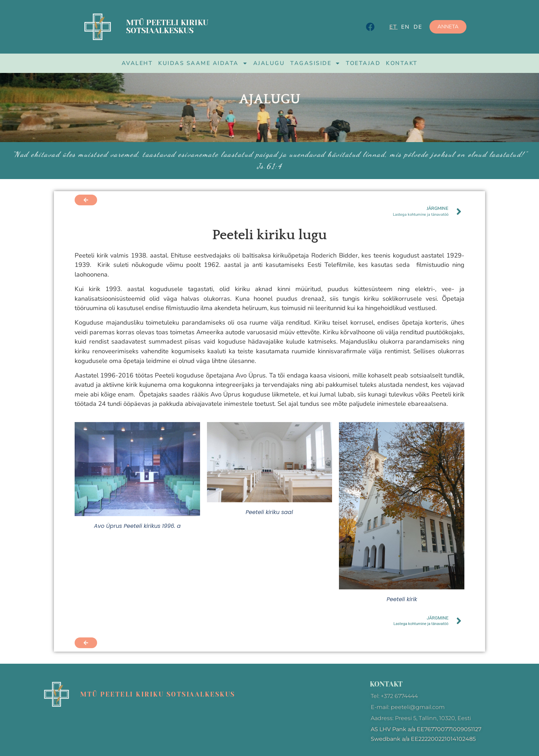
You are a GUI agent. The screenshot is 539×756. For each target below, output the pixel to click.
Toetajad (363, 63)
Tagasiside (315, 63)
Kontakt (402, 63)
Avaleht (137, 63)
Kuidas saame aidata (203, 63)
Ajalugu (269, 63)
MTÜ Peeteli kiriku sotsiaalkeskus (167, 26)
